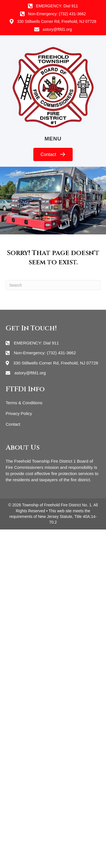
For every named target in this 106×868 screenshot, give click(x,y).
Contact (13, 424)
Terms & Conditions (24, 403)
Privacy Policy (19, 413)
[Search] (53, 285)
